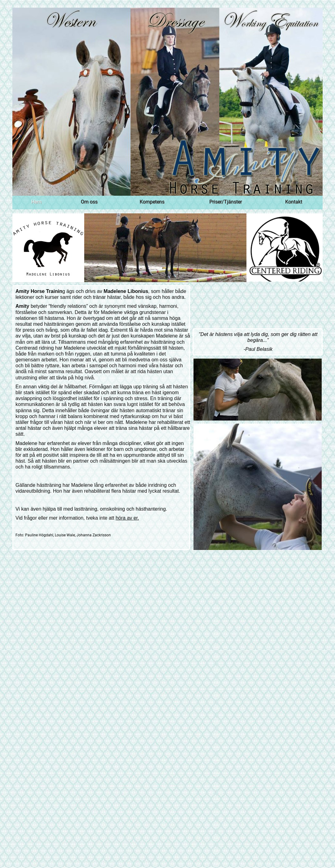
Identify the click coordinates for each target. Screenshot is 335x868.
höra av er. (127, 518)
